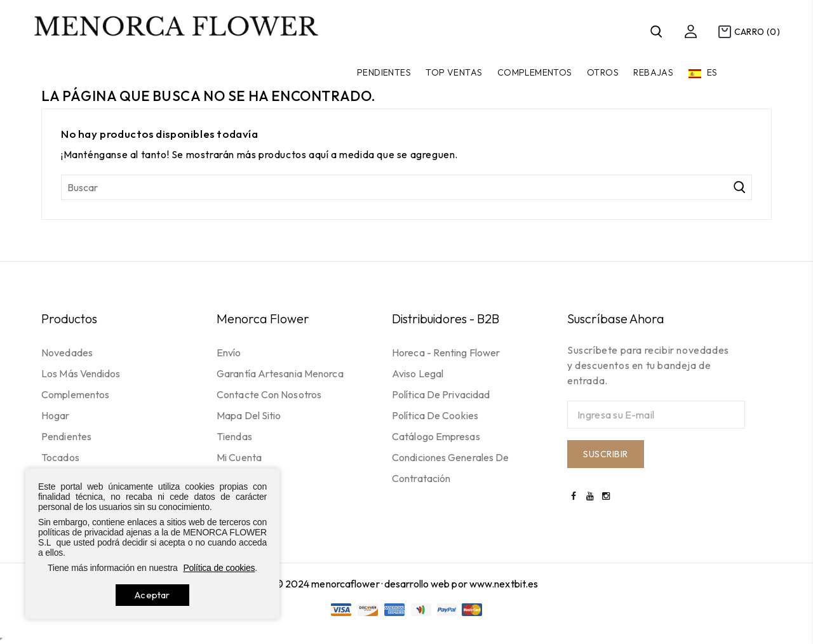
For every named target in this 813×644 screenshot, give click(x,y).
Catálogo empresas (436, 436)
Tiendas (234, 436)
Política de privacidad (441, 394)
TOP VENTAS (454, 72)
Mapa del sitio (249, 415)
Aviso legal (418, 373)
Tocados (60, 457)
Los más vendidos (81, 373)
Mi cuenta (239, 457)
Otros (603, 72)
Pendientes (384, 72)
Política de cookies (435, 415)
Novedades (67, 352)
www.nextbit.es (504, 584)
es (711, 72)
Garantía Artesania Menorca (280, 373)
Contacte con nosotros (269, 394)
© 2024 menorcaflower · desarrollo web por (372, 584)
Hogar (56, 415)
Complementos (535, 72)
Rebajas (653, 72)
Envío (229, 352)
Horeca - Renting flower (446, 352)
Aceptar (152, 595)
